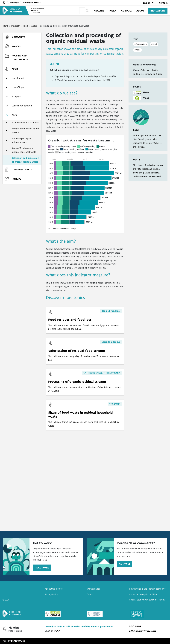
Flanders (14, 3)
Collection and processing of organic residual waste (25, 160)
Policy (113, 11)
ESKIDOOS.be (18, 641)
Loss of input (18, 87)
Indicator (16, 26)
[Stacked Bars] (85, 184)
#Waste (137, 50)
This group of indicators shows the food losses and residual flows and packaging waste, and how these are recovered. (148, 168)
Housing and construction (20, 58)
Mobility (16, 179)
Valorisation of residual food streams (25, 130)
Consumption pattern (22, 106)
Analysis (99, 11)
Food (25, 26)
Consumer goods (22, 170)
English (147, 3)
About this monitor (54, 589)
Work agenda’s (94, 589)
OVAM (57, 631)
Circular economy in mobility (143, 594)
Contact (163, 3)
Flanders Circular (32, 3)
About (140, 11)
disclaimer (135, 626)
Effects (16, 46)
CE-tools (126, 11)
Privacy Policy (51, 594)
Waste (34, 26)
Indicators (158, 11)
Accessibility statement (143, 631)
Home (5, 26)
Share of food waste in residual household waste (24, 150)
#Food (154, 44)
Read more (42, 568)
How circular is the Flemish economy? (147, 589)
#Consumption (141, 44)
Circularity (18, 37)
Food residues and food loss (25, 123)
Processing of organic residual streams (22, 140)
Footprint (16, 97)
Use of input (18, 78)
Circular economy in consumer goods (147, 600)
